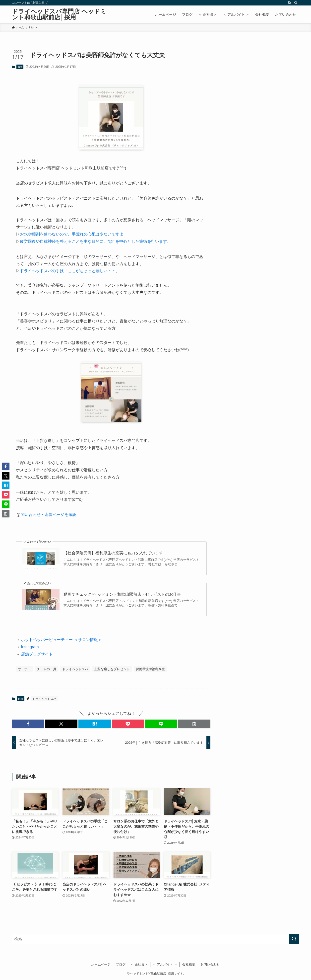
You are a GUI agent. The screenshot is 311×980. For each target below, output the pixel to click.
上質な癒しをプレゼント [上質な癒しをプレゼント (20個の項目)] (112, 669)
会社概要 (189, 964)
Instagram (29, 647)
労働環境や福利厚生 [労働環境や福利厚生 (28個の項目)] (150, 669)
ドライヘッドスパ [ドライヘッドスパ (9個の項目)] (75, 669)
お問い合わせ (210, 964)
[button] (28, 724)
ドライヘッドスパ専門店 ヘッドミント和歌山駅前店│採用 (59, 14)
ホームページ (101, 964)
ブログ (121, 964)
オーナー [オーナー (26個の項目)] (24, 669)
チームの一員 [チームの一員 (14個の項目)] (47, 669)
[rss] (289, 3)
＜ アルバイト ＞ (165, 964)
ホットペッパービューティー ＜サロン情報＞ (61, 640)
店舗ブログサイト (37, 654)
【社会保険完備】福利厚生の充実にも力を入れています (113, 553)
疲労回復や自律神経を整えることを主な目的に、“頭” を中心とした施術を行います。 (95, 241)
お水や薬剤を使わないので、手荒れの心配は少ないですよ (72, 234)
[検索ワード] (155, 939)
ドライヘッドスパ (44, 699)
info (20, 67)
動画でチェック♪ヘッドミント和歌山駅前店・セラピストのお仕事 (122, 594)
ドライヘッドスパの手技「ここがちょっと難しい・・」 (70, 271)
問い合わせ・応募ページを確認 (49, 515)
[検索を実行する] (294, 939)
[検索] (296, 3)
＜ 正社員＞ (139, 964)
